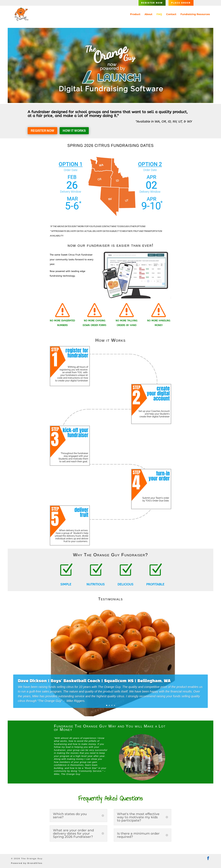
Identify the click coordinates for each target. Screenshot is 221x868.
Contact (171, 14)
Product (135, 14)
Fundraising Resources (195, 14)
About (148, 14)
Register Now (152, 3)
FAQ (159, 14)
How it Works (74, 131)
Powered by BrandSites (27, 863)
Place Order (181, 3)
